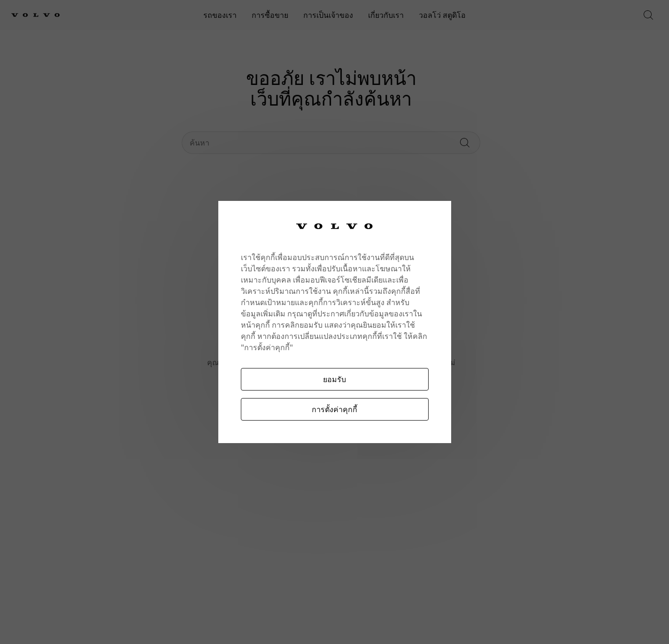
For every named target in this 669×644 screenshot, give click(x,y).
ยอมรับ (334, 379)
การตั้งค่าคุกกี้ (334, 409)
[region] (335, 322)
